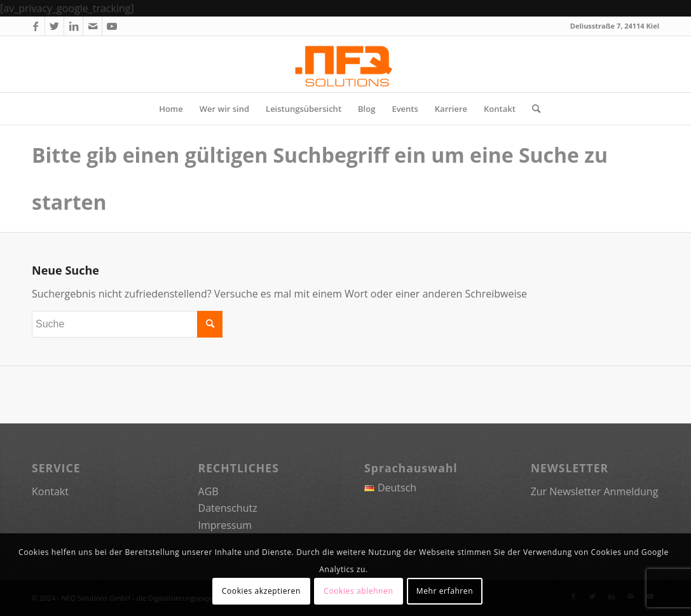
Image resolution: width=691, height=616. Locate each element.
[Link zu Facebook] (35, 26)
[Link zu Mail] (92, 26)
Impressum (225, 525)
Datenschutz (228, 508)
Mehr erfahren (445, 591)
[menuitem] (171, 109)
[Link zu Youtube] (112, 26)
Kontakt (50, 491)
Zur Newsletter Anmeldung (595, 491)
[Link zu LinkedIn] (73, 26)
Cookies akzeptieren (261, 591)
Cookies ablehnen (358, 591)
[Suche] (532, 109)
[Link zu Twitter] (54, 26)
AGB (209, 491)
